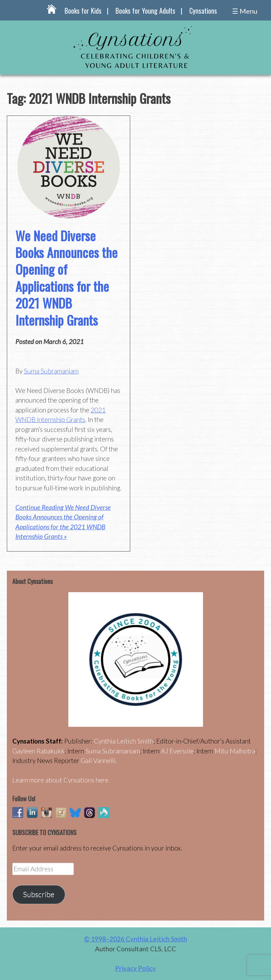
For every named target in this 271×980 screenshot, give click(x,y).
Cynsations (203, 11)
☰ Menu (245, 11)
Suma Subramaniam (51, 371)
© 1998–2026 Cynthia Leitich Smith (135, 939)
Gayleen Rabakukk (38, 751)
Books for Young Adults (145, 11)
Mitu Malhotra (235, 751)
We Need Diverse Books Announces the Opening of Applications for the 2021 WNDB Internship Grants (66, 278)
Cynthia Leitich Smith (124, 741)
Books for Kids (83, 11)
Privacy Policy (135, 968)
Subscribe (39, 894)
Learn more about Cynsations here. (61, 780)
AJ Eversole (177, 751)
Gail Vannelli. (99, 760)
